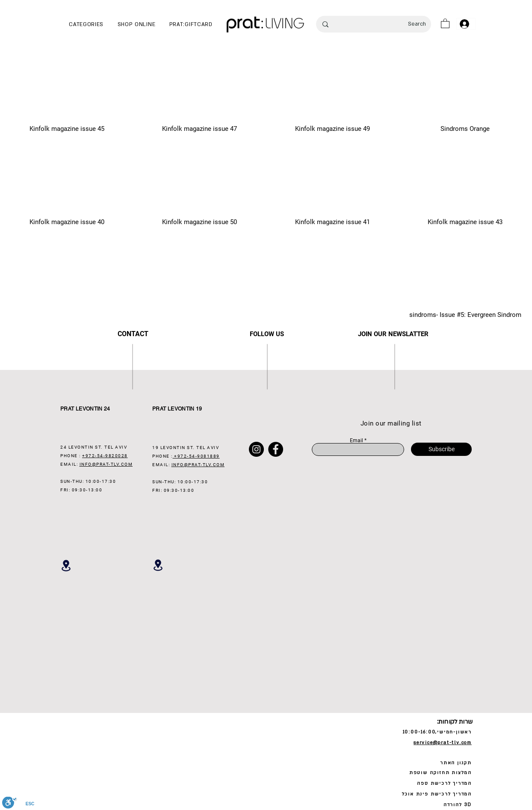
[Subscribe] (441, 449)
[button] (86, 24)
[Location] (66, 566)
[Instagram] (256, 449)
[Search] (386, 24)
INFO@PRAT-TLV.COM (106, 464)
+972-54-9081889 (196, 456)
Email (356, 440)
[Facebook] (276, 449)
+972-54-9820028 (105, 456)
